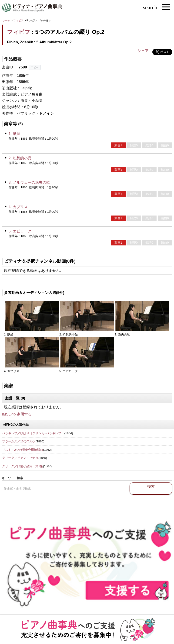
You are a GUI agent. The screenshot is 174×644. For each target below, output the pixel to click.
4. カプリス (18, 207)
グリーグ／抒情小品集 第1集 (23, 466)
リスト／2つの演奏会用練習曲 (23, 450)
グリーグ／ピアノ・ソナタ (20, 458)
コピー (35, 67)
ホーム (6, 20)
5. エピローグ (20, 231)
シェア (143, 51)
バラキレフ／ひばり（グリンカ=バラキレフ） (33, 433)
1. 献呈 (14, 134)
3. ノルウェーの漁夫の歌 (29, 182)
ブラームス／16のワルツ (19, 441)
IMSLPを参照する (17, 414)
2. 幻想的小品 (20, 158)
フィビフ (18, 20)
